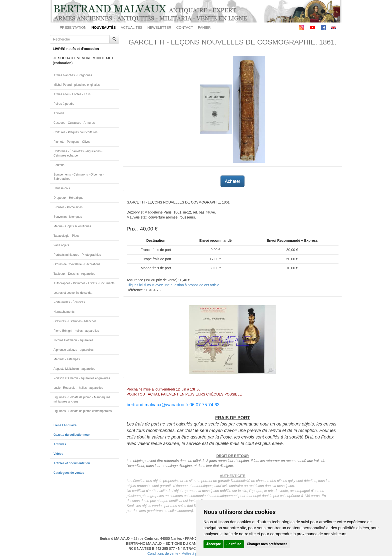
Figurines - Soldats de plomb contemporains (83, 411)
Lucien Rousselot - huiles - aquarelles (78, 388)
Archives (60, 444)
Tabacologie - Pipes (66, 236)
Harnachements (64, 312)
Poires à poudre (64, 104)
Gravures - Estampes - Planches (75, 321)
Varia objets (61, 245)
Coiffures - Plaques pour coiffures (75, 132)
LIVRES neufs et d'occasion (76, 49)
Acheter (232, 181)
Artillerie (59, 113)
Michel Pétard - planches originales (77, 85)
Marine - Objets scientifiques (72, 226)
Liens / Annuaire (65, 425)
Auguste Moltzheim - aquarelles (74, 369)
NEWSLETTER (159, 27)
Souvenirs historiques (68, 217)
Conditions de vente (163, 553)
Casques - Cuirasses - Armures (74, 123)
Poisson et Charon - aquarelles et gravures (82, 378)
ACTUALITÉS (131, 27)
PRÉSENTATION (73, 27)
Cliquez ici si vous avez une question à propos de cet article (173, 285)
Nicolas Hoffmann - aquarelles (73, 340)
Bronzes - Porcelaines (68, 207)
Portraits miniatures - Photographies (77, 255)
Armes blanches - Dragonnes (73, 75)
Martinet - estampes (67, 359)
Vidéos (58, 454)
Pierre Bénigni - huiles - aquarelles (76, 331)
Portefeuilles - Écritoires (69, 302)
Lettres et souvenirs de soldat (73, 293)
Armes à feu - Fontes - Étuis (72, 94)
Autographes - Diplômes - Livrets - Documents (84, 283)
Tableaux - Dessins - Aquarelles (74, 274)
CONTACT (185, 27)
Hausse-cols (62, 188)
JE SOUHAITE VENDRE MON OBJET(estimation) (83, 60)
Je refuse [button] (234, 544)
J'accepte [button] (213, 544)
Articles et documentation (72, 463)
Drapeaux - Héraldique (68, 198)
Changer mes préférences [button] (267, 544)
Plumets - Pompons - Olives (72, 142)
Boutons (59, 165)
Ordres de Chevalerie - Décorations (77, 264)
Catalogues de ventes (69, 473)
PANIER (204, 27)
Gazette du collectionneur (72, 435)
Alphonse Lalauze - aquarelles (73, 350)
